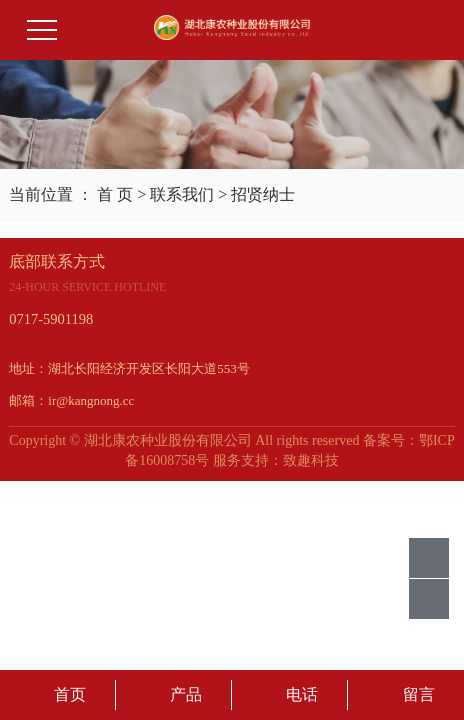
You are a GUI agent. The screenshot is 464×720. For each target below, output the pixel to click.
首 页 (115, 194)
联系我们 (182, 194)
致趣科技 (311, 460)
